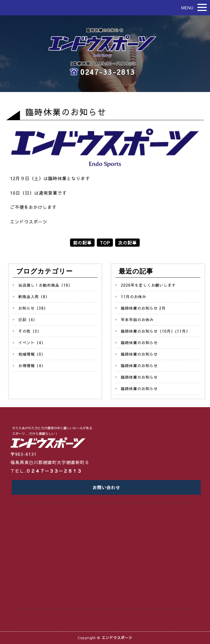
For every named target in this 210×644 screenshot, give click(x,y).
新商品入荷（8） (34, 297)
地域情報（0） (32, 354)
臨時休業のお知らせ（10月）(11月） (155, 331)
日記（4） (28, 320)
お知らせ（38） (33, 308)
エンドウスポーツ (117, 638)
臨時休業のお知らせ (139, 343)
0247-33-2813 (108, 72)
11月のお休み (134, 297)
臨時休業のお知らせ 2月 (143, 308)
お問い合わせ (106, 487)
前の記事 (82, 243)
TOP (105, 243)
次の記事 (127, 243)
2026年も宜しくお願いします (148, 285)
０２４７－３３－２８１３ (54, 471)
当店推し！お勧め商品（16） (45, 285)
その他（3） (30, 331)
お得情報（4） (32, 366)
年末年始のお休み (137, 320)
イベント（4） (32, 343)
